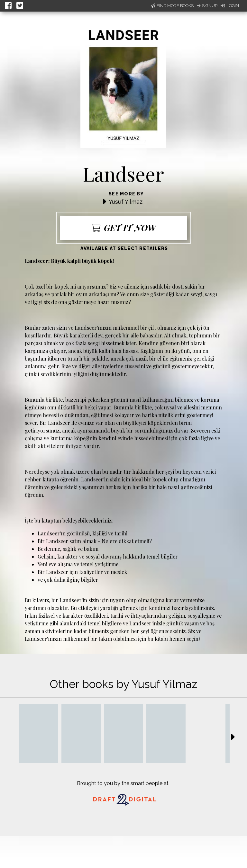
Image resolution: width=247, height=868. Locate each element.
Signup (207, 6)
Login (230, 6)
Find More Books (172, 6)
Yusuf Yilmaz (126, 202)
